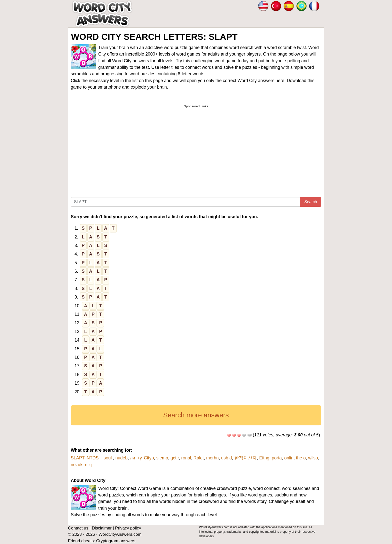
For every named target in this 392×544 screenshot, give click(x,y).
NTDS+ (94, 458)
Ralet (199, 458)
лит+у (136, 458)
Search (311, 202)
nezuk (77, 465)
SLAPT (77, 458)
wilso (313, 458)
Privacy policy (128, 528)
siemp (162, 458)
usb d (227, 458)
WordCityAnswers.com (120, 534)
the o (301, 458)
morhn (212, 458)
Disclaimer (102, 528)
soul (108, 458)
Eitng (264, 458)
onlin (289, 458)
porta (277, 458)
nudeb (121, 458)
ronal (186, 458)
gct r (175, 458)
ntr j (89, 465)
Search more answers (196, 415)
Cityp (149, 458)
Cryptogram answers (116, 541)
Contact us (78, 528)
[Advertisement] (196, 146)
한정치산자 (245, 458)
